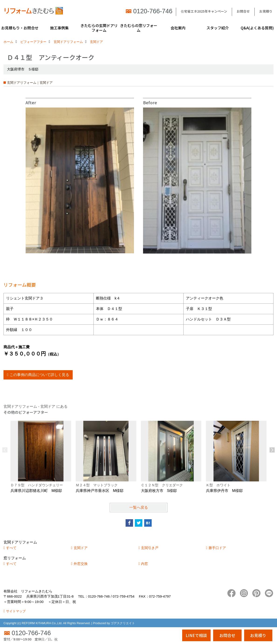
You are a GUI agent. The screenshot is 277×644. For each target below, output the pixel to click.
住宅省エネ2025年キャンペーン (204, 11)
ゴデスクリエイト (123, 623)
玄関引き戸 (150, 548)
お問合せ (243, 11)
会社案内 (178, 28)
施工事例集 (59, 28)
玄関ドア (81, 548)
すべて (11, 548)
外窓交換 (81, 564)
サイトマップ (16, 611)
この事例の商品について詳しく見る (39, 375)
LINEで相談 (196, 635)
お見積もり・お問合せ (20, 28)
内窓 (144, 564)
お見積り (266, 11)
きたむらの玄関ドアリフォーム (99, 28)
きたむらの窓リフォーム (139, 28)
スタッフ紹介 (218, 28)
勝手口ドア (217, 548)
